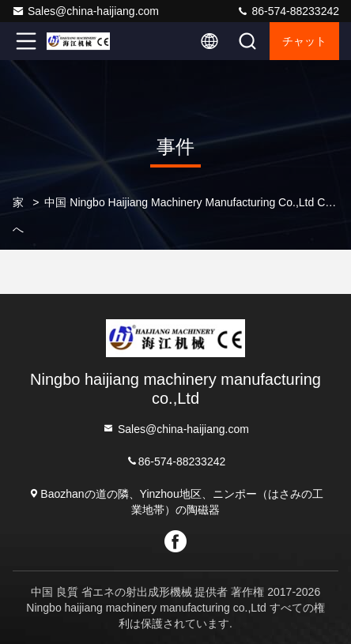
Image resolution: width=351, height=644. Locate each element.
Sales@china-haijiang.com (85, 11)
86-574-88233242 (288, 11)
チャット (304, 41)
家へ (18, 216)
